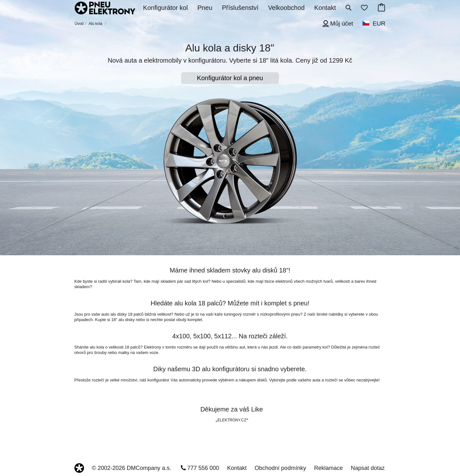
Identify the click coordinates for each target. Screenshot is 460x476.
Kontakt (237, 468)
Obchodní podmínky (280, 468)
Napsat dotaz (368, 468)
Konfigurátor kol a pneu (230, 78)
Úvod (79, 24)
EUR (379, 23)
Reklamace (328, 468)
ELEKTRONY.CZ (232, 420)
